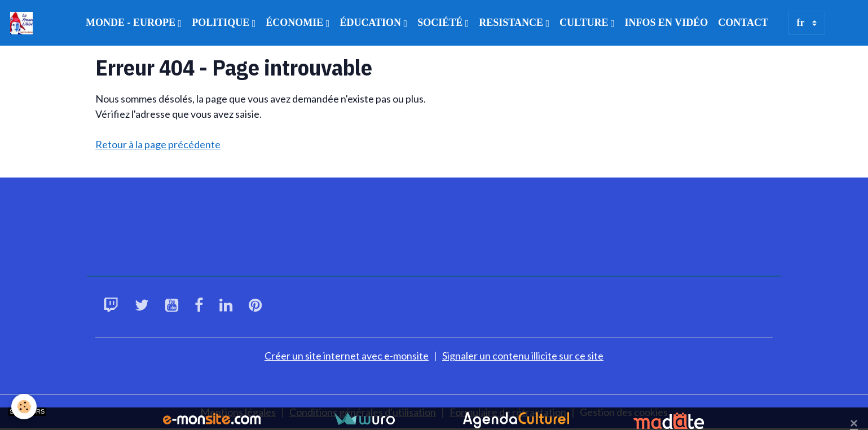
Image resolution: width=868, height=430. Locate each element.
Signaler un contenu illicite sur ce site (523, 356)
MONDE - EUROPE (132, 23)
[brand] (24, 23)
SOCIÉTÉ (441, 23)
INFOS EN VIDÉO (667, 23)
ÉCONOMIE (296, 23)
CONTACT (743, 23)
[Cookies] (24, 407)
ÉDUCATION (371, 23)
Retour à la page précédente (158, 144)
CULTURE (585, 23)
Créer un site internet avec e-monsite (347, 356)
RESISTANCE (512, 23)
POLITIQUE (222, 23)
